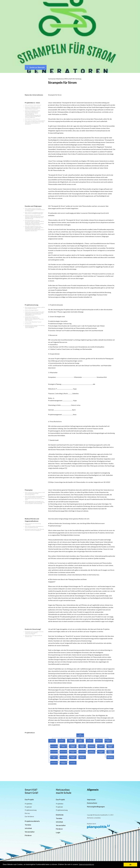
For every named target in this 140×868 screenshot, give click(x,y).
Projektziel (28, 807)
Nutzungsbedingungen (96, 807)
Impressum (91, 800)
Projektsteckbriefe (32, 821)
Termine (28, 825)
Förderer (28, 835)
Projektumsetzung (31, 810)
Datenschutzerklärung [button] (86, 864)
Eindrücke (60, 815)
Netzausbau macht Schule (64, 791)
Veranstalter (30, 832)
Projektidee (28, 804)
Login (58, 832)
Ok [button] (130, 865)
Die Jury (27, 813)
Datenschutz (92, 803)
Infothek (28, 828)
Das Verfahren (29, 817)
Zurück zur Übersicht (36, 67)
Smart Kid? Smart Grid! (32, 791)
